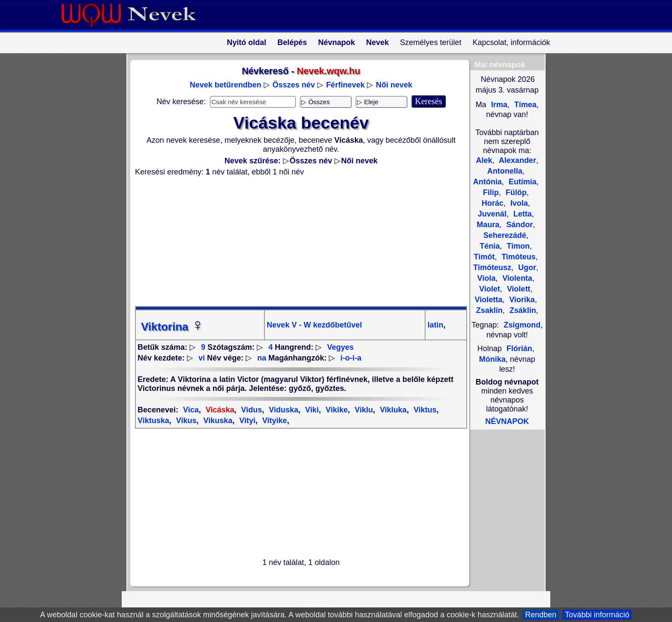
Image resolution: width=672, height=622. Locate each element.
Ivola (518, 203)
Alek (484, 160)
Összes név (294, 85)
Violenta (516, 278)
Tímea (524, 105)
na (262, 358)
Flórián (519, 349)
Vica (191, 410)
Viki (311, 410)
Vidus (251, 410)
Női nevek (394, 85)
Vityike (274, 421)
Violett (518, 289)
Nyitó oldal (246, 42)
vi (202, 358)
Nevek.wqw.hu (349, 606)
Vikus (185, 421)
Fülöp (515, 192)
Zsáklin (522, 310)
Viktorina (172, 327)
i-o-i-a (351, 358)
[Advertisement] (296, 241)
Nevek (377, 42)
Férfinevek (345, 85)
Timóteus (517, 257)
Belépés (292, 42)
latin (435, 325)
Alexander (517, 160)
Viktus (424, 410)
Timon (517, 246)
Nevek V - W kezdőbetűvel (314, 325)
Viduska (282, 410)
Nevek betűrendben (226, 85)
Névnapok (336, 42)
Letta (522, 214)
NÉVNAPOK (507, 421)
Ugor (526, 267)
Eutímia (522, 182)
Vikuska (217, 421)
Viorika (521, 300)
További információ (597, 615)
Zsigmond (522, 325)
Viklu (363, 410)
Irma (498, 105)
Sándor (518, 225)
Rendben (541, 615)
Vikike (336, 410)
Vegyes (340, 347)
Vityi (246, 421)
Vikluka (392, 410)
